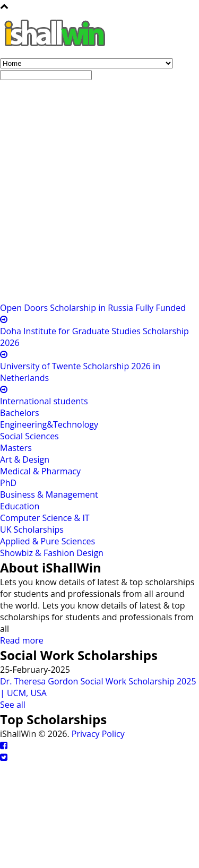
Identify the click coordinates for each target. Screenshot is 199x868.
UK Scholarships (32, 530)
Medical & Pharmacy (40, 471)
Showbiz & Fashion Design (52, 553)
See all (13, 705)
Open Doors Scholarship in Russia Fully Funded (93, 308)
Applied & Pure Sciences (47, 541)
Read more (22, 640)
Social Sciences (29, 436)
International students (44, 401)
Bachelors (20, 413)
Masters (16, 448)
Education (20, 506)
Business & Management (49, 494)
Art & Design (25, 459)
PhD (8, 483)
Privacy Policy (98, 734)
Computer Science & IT (45, 518)
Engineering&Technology (49, 424)
